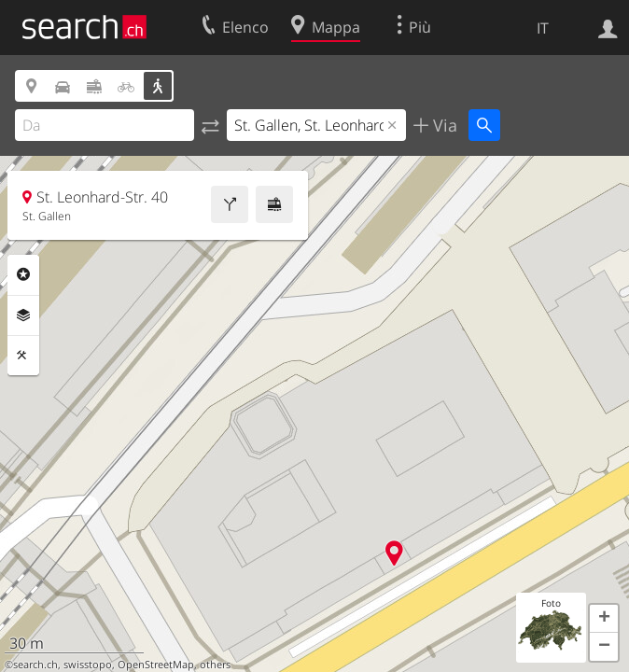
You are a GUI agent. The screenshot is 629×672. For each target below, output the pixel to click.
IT (543, 28)
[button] (604, 619)
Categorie (23, 274)
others (215, 665)
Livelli (23, 315)
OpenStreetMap (156, 665)
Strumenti (23, 356)
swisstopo (88, 665)
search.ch (35, 665)
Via (443, 125)
